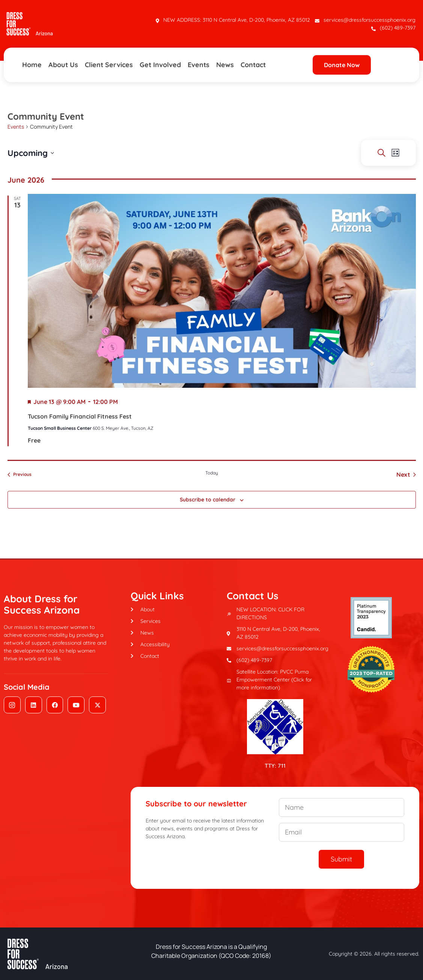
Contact (253, 65)
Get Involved (160, 65)
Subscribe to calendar (208, 500)
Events (199, 65)
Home (32, 65)
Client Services (109, 65)
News (225, 65)
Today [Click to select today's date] (212, 473)
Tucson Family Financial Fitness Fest (80, 416)
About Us (63, 65)
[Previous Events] (20, 474)
